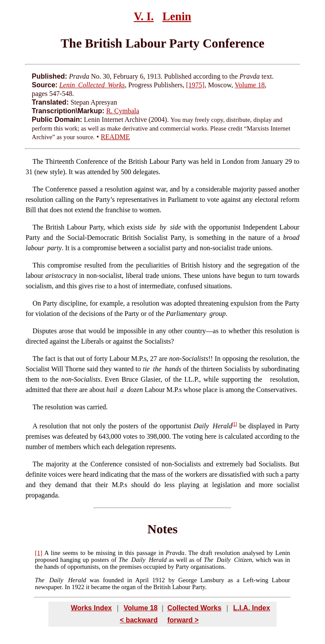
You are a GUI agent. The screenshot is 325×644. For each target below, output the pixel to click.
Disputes (45, 331)
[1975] (196, 85)
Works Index (91, 608)
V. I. (144, 16)
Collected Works (194, 608)
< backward (139, 620)
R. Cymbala (123, 111)
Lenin (177, 16)
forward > (183, 620)
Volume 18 (250, 85)
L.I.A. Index (251, 608)
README (115, 137)
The (38, 161)
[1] (234, 424)
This (38, 265)
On (37, 303)
